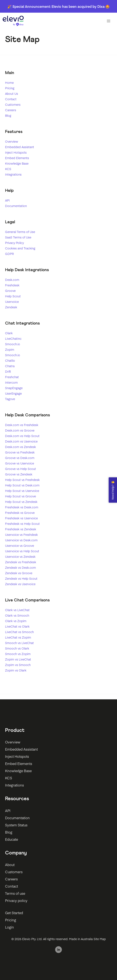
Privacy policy (16, 900)
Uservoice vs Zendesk (20, 556)
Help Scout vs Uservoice (22, 491)
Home (9, 83)
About (10, 865)
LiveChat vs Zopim (18, 637)
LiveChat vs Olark (17, 626)
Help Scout (13, 296)
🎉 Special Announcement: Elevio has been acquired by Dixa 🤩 (58, 6)
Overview (12, 141)
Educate (12, 839)
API (7, 200)
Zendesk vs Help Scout (21, 578)
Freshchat (12, 377)
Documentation (16, 206)
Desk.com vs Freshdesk (22, 425)
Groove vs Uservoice (20, 463)
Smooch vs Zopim (18, 654)
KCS (8, 169)
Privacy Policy (14, 243)
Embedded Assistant (20, 147)
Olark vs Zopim (16, 621)
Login (10, 927)
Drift (8, 371)
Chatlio (10, 360)
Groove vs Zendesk (19, 474)
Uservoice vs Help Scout (22, 551)
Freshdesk (12, 285)
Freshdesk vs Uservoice (21, 518)
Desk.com (12, 280)
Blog (8, 115)
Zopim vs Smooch (18, 665)
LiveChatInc (13, 338)
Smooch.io (13, 344)
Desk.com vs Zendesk (20, 447)
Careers (11, 110)
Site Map (100, 939)
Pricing (10, 88)
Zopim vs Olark (16, 670)
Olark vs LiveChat (17, 610)
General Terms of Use (20, 232)
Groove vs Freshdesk (20, 452)
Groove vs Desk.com (20, 458)
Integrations (13, 174)
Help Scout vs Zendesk (21, 502)
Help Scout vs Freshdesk (22, 480)
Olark (9, 333)
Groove (10, 291)
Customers (13, 104)
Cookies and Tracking (20, 248)
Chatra (10, 366)
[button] (109, 21)
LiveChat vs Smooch (19, 632)
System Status (16, 825)
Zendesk (11, 307)
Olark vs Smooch (17, 615)
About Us (12, 93)
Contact (11, 99)
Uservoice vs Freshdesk (21, 535)
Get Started (14, 913)
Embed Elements (17, 158)
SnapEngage (14, 388)
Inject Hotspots (16, 152)
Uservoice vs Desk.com (21, 540)
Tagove (10, 399)
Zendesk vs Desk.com (20, 567)
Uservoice (12, 302)
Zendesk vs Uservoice (20, 584)
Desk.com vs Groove (20, 430)
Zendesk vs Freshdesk (21, 562)
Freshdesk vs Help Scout (22, 524)
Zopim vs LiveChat (18, 659)
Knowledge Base (17, 163)
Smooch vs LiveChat (19, 643)
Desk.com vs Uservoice (21, 441)
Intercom (11, 382)
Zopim (10, 349)
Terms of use (15, 893)
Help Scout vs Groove (20, 496)
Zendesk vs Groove (19, 573)
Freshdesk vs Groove (20, 513)
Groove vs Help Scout (20, 469)
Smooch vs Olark (17, 648)
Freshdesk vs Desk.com (22, 507)
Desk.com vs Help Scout (22, 436)
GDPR (9, 254)
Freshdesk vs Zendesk (21, 529)
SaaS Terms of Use (18, 237)
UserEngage (13, 393)
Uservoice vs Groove (20, 545)
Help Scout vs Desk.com (22, 485)
